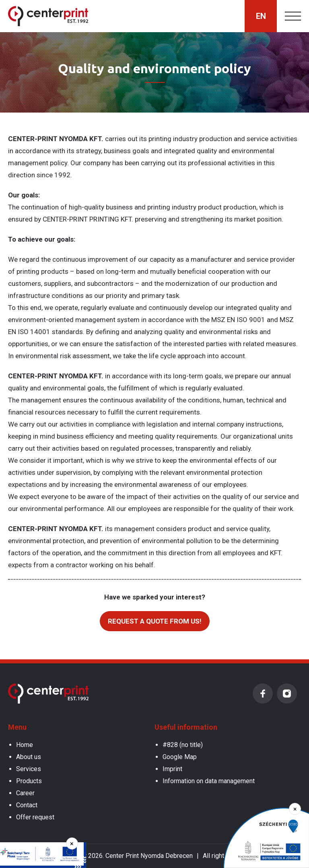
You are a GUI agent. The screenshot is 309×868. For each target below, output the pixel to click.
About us (29, 757)
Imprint (172, 769)
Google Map (180, 757)
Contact (27, 805)
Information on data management (209, 781)
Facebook (263, 694)
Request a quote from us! (155, 621)
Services (29, 769)
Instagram (287, 694)
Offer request (35, 817)
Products (29, 781)
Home (25, 745)
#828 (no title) (183, 745)
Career (25, 793)
